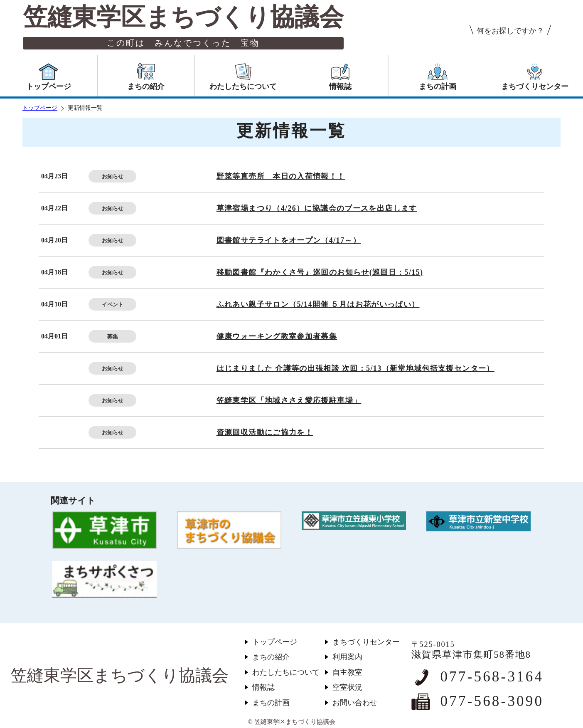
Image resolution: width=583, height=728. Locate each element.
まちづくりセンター (366, 642)
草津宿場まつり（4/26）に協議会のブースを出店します (317, 208)
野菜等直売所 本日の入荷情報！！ (281, 176)
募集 (113, 337)
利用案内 (347, 657)
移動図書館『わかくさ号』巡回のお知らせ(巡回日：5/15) (320, 272)
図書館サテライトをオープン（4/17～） (289, 240)
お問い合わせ (355, 703)
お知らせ (113, 176)
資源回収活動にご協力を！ (265, 432)
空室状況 (347, 687)
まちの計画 (271, 703)
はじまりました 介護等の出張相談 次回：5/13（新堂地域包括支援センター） (355, 368)
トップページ (40, 108)
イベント (113, 305)
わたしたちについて (286, 672)
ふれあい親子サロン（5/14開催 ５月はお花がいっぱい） (318, 304)
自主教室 (347, 672)
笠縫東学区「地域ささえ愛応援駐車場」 (289, 400)
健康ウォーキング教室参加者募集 (277, 336)
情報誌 (263, 687)
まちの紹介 (271, 657)
